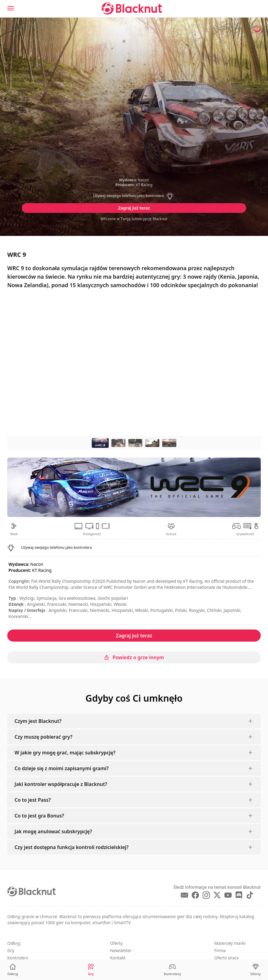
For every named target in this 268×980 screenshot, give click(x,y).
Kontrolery (18, 958)
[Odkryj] (13, 970)
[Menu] (11, 8)
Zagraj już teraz (134, 208)
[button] (134, 196)
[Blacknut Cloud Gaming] (132, 8)
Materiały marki (230, 943)
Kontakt (118, 958)
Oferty (117, 943)
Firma (220, 950)
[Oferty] (256, 970)
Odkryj (14, 943)
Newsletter (121, 950)
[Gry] (91, 970)
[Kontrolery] (172, 970)
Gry (11, 950)
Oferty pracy (227, 958)
